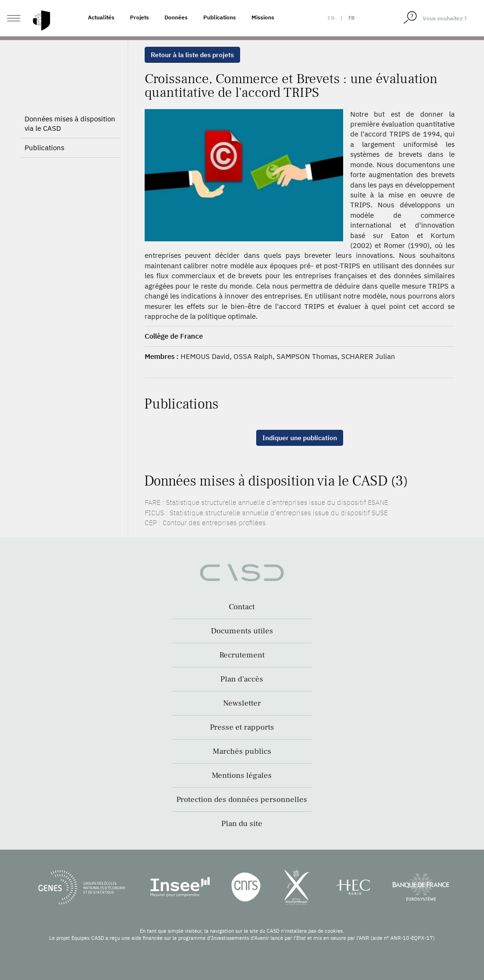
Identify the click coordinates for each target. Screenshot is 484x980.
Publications (220, 17)
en (331, 18)
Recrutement (242, 655)
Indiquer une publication (300, 438)
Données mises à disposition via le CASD (70, 124)
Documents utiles (242, 631)
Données (176, 17)
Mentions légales (242, 775)
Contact (242, 607)
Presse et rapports (242, 727)
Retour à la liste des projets (192, 55)
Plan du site (242, 824)
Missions (263, 17)
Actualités (101, 17)
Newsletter (242, 703)
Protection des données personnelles (242, 800)
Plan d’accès (242, 679)
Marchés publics (242, 751)
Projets (139, 17)
